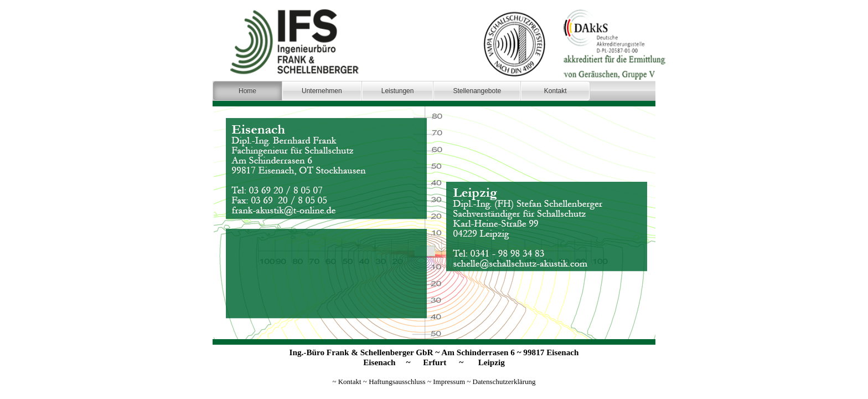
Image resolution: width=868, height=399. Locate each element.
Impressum (449, 382)
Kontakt (350, 382)
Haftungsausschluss (397, 382)
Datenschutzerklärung (504, 382)
